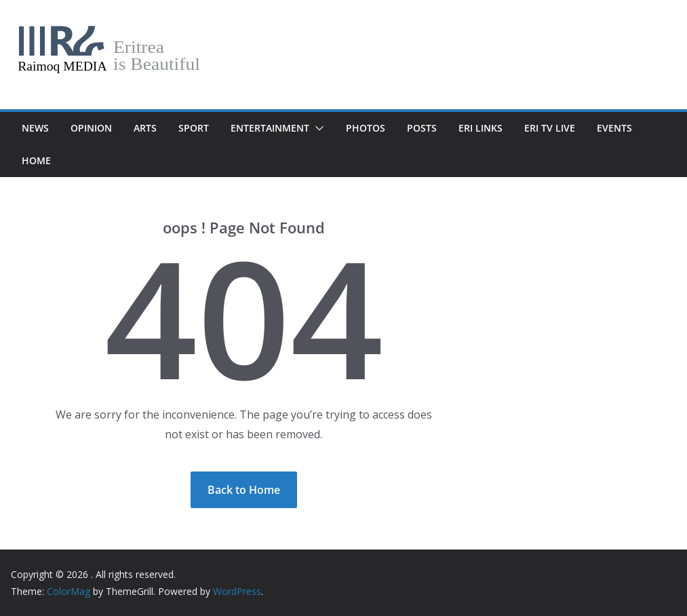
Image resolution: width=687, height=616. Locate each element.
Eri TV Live (550, 128)
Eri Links (480, 128)
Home (36, 160)
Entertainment (270, 128)
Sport (194, 128)
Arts (145, 128)
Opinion (91, 128)
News (35, 128)
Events (614, 128)
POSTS (422, 128)
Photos (366, 128)
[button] (317, 128)
